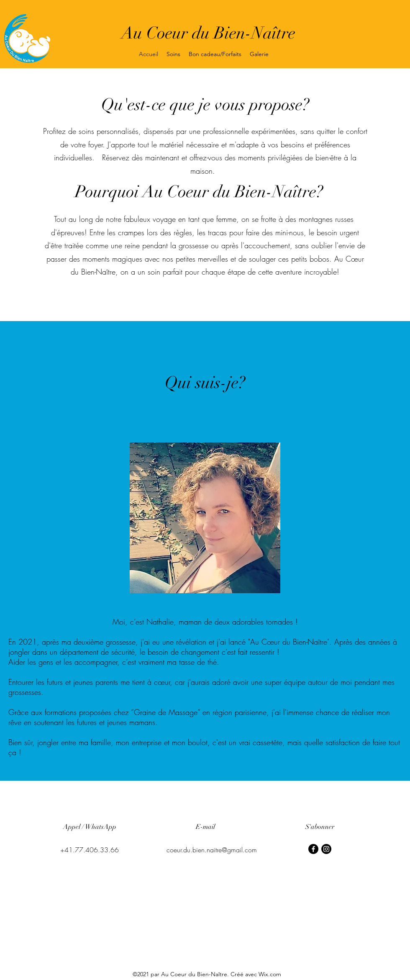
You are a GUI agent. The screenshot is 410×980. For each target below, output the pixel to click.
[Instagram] (326, 849)
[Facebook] (313, 849)
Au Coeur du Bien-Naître (208, 33)
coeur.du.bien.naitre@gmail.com (212, 850)
